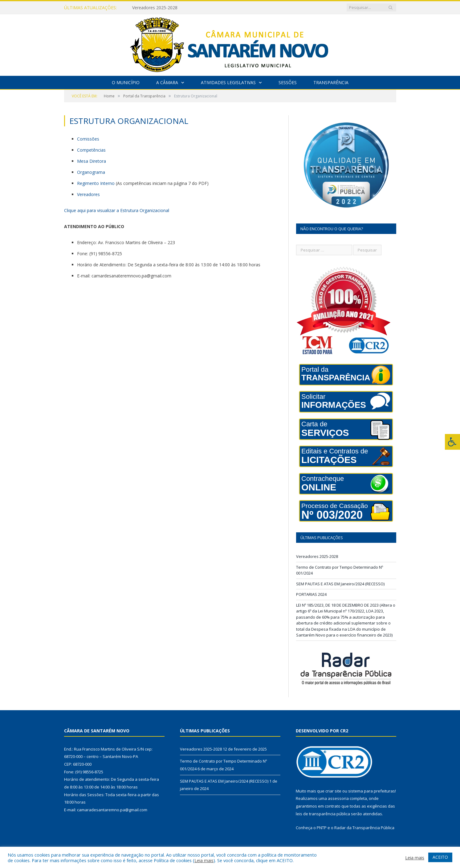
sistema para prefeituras (372, 791)
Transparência (331, 82)
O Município (126, 82)
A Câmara (167, 82)
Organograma (91, 172)
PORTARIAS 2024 (311, 594)
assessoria (338, 798)
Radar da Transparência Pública (364, 828)
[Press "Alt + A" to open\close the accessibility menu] (452, 442)
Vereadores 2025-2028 (155, 8)
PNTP (322, 828)
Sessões (288, 82)
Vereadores (88, 194)
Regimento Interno (96, 183)
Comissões (88, 139)
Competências (91, 150)
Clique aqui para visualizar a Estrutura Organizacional (117, 210)
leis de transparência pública (323, 814)
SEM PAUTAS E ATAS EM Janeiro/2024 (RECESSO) (340, 584)
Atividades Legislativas (228, 82)
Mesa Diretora (92, 161)
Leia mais (204, 860)
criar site (333, 791)
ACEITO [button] (440, 857)
